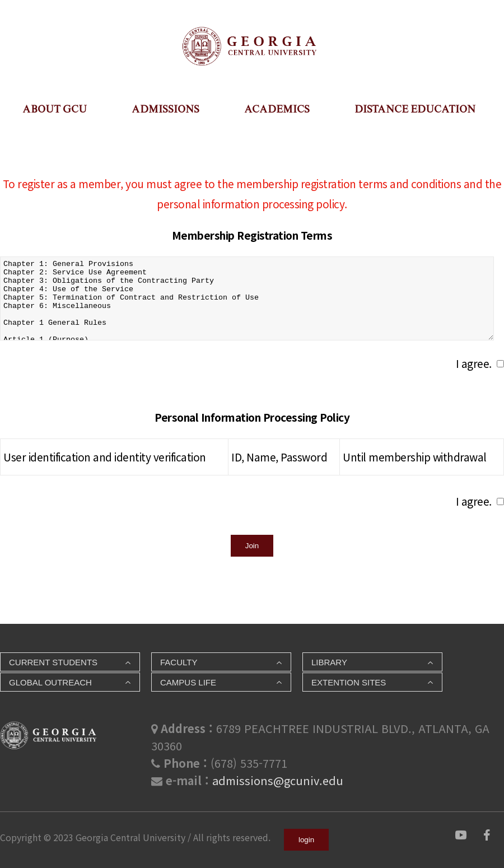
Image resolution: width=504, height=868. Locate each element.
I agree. (474, 363)
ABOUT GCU (55, 109)
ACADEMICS (277, 109)
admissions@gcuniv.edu (278, 780)
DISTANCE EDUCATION (415, 109)
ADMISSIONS (165, 109)
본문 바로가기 (0, 17)
